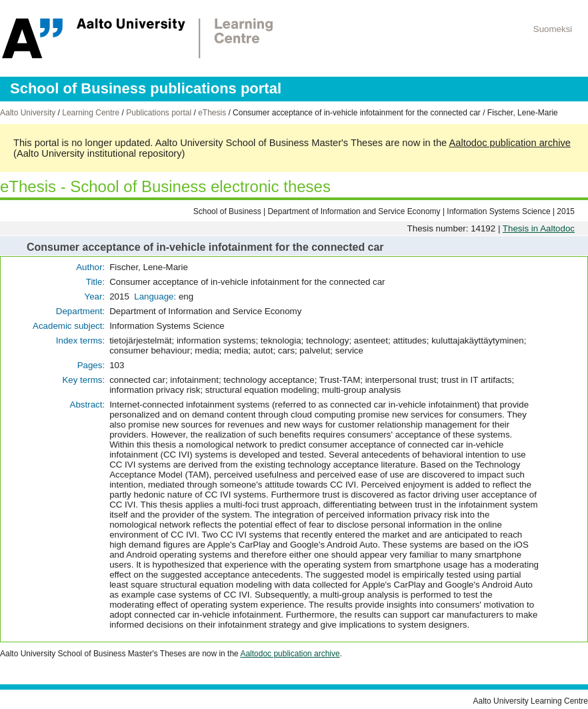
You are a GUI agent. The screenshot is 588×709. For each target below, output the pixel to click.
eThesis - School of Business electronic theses (165, 186)
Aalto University (28, 113)
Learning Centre (91, 113)
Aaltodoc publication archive (510, 143)
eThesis (212, 113)
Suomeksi (553, 29)
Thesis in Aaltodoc (539, 228)
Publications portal (159, 113)
